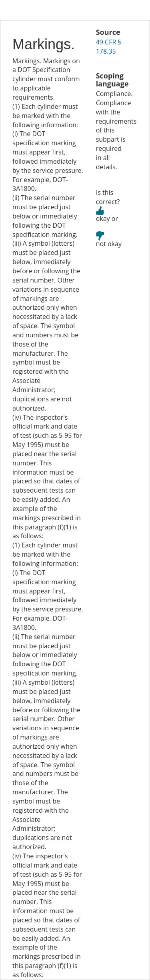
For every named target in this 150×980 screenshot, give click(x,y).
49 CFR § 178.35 (109, 47)
